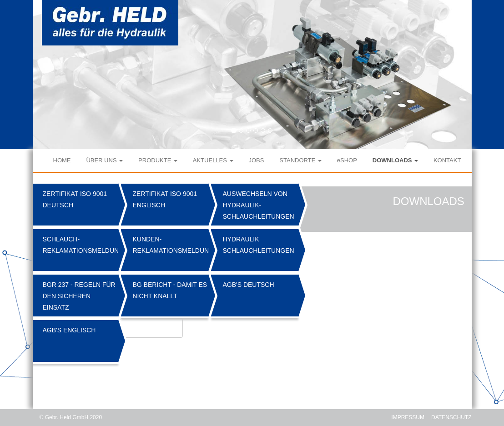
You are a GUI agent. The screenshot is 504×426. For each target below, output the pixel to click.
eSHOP (347, 160)
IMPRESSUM (408, 417)
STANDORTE (300, 160)
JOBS (256, 160)
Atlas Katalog (151, 329)
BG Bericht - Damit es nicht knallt (170, 290)
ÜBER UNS (104, 160)
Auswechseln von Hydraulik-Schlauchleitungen (258, 205)
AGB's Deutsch (248, 285)
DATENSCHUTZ (451, 417)
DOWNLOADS (395, 160)
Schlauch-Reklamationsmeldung (81, 245)
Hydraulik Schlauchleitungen (258, 245)
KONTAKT (447, 160)
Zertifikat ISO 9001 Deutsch (75, 199)
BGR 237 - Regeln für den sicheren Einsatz (79, 296)
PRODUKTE (158, 160)
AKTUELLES (213, 160)
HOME (62, 160)
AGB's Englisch (69, 330)
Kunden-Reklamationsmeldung (171, 245)
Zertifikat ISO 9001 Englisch (165, 199)
